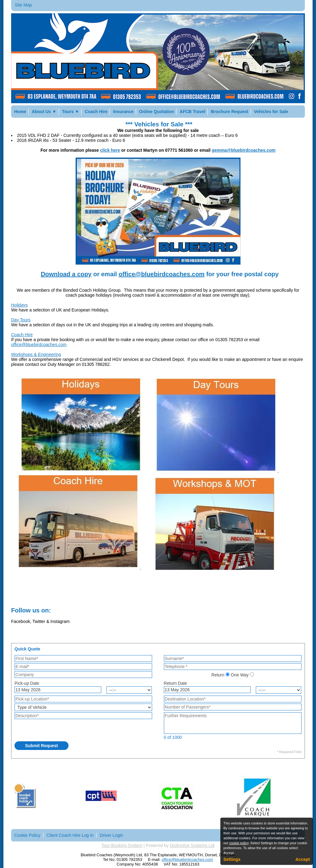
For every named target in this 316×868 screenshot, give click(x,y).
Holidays (19, 305)
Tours (71, 112)
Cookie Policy (27, 835)
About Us (44, 112)
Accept (303, 859)
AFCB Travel (192, 112)
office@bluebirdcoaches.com (161, 274)
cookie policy (239, 843)
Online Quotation (157, 112)
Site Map (23, 5)
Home (20, 112)
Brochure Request (229, 112)
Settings (232, 859)
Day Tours (21, 320)
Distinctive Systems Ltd (192, 845)
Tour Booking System (122, 845)
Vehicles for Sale (271, 112)
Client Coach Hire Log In (70, 835)
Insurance (123, 112)
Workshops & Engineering (36, 354)
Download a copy (66, 274)
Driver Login (111, 835)
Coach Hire (96, 112)
